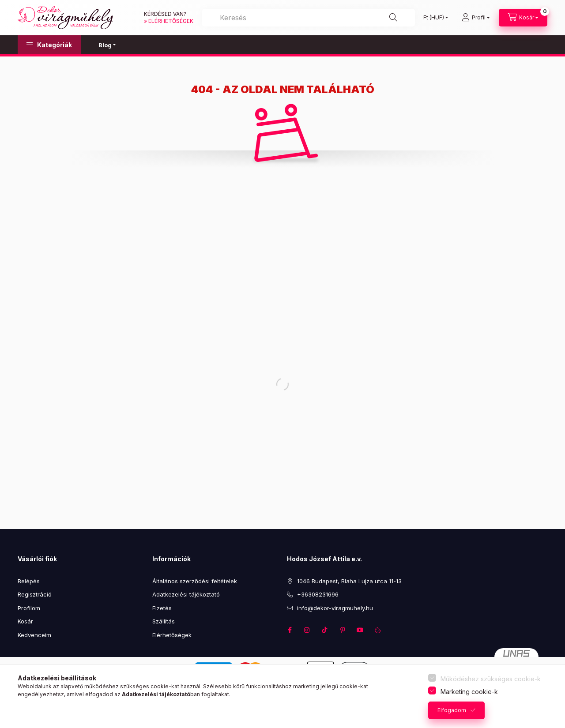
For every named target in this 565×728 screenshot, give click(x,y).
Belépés (29, 581)
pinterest (343, 630)
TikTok (325, 630)
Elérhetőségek (172, 635)
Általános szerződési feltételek (195, 581)
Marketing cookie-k (469, 692)
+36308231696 (318, 594)
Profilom (29, 608)
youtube (360, 630)
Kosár (25, 621)
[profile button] (476, 18)
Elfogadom (452, 710)
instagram (307, 630)
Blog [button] (105, 45)
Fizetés (162, 608)
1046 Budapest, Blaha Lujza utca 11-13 (349, 581)
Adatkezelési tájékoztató (186, 594)
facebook (290, 630)
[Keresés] (309, 18)
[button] (49, 45)
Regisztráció (35, 594)
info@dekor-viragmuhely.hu (335, 608)
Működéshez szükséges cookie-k (491, 679)
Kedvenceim (34, 635)
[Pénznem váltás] (434, 18)
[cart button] (523, 18)
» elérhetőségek (169, 21)
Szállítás (164, 621)
